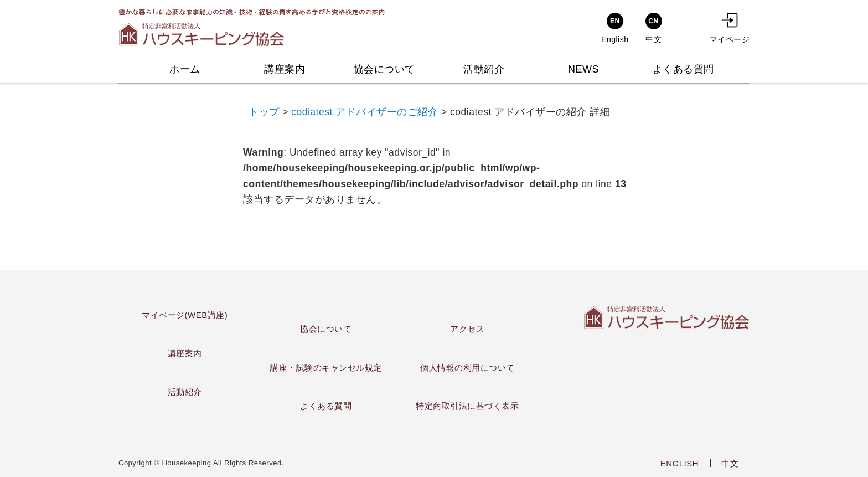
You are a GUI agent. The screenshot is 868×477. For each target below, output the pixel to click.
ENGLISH (680, 463)
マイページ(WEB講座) (185, 315)
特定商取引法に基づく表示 (467, 406)
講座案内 (185, 353)
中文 (730, 463)
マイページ (730, 28)
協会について (326, 329)
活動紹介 (185, 392)
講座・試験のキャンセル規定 (326, 368)
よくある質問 (326, 406)
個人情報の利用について (467, 368)
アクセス (467, 329)
